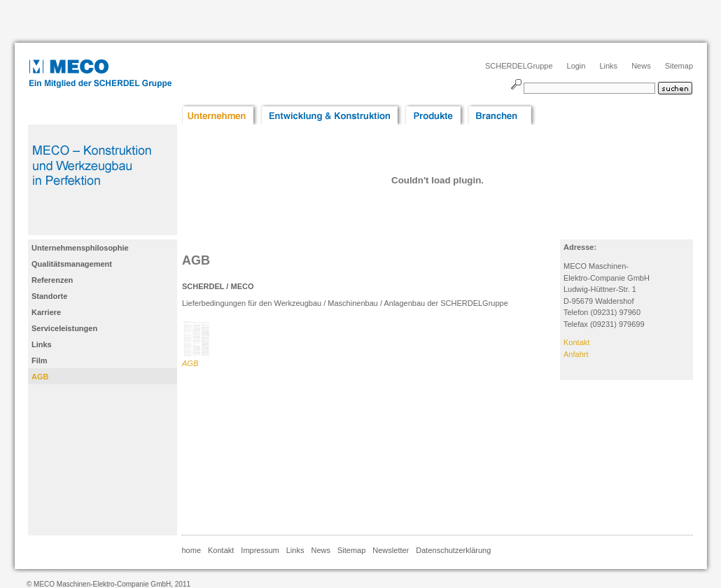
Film (40, 360)
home (192, 550)
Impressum (260, 550)
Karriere (46, 312)
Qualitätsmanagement (72, 264)
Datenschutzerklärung (453, 550)
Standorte (49, 296)
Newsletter (391, 550)
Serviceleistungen (64, 328)
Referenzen (52, 280)
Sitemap (679, 66)
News (641, 66)
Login (576, 66)
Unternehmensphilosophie (80, 248)
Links (608, 66)
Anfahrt (576, 354)
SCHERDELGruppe (519, 66)
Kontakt (576, 342)
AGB (40, 377)
